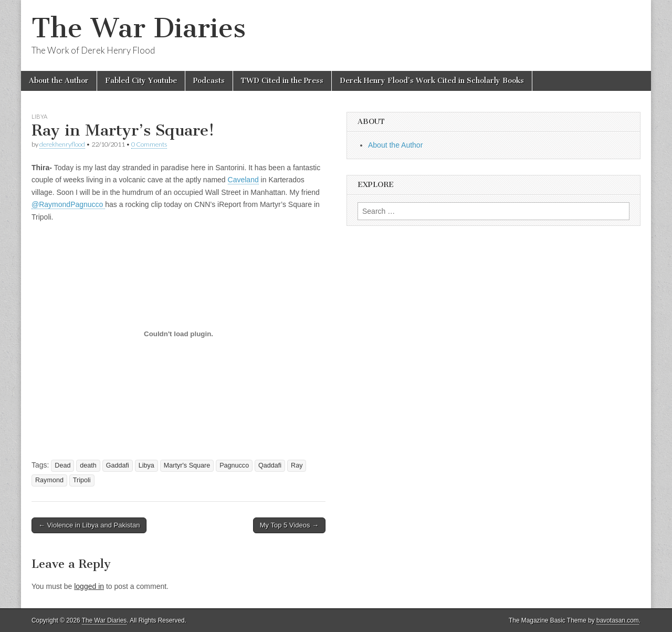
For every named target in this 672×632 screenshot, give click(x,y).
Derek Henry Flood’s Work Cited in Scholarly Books (432, 81)
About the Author (59, 81)
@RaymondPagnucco (68, 204)
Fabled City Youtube (141, 81)
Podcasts (209, 81)
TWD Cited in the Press (282, 81)
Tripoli (82, 480)
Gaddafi (118, 465)
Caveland (243, 180)
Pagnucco (234, 465)
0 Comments (149, 144)
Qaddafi (270, 465)
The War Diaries (139, 28)
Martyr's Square (187, 465)
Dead (62, 465)
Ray (297, 465)
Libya (39, 116)
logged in (89, 586)
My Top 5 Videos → (289, 525)
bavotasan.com (618, 620)
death (88, 465)
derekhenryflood (62, 144)
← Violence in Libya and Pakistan (89, 525)
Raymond (49, 480)
